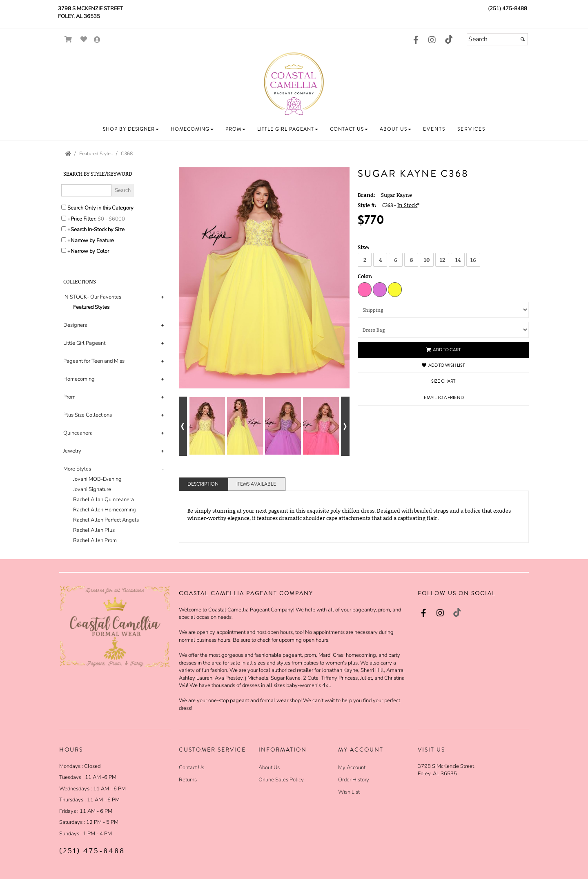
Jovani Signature (92, 489)
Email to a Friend (444, 398)
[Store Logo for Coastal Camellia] (294, 83)
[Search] (497, 39)
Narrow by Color (90, 251)
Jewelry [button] (72, 451)
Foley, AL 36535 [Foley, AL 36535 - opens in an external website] (79, 16)
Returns (188, 780)
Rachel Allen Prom (95, 540)
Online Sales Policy (281, 780)
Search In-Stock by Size (98, 230)
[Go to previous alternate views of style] (183, 426)
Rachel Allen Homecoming (105, 510)
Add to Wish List (443, 365)
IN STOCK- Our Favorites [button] (92, 297)
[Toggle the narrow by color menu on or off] (64, 250)
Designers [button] (75, 325)
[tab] (115, 302)
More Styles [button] (77, 469)
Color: (365, 276)
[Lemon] (395, 289)
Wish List (349, 792)
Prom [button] (69, 397)
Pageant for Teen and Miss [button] (94, 361)
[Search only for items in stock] (64, 229)
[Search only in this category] (64, 207)
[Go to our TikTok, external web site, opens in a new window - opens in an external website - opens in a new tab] (448, 39)
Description (203, 484)
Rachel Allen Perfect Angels (106, 520)
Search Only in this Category (100, 208)
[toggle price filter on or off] (64, 218)
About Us (269, 767)
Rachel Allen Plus (94, 530)
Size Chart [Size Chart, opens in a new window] (443, 381)
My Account (352, 767)
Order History (354, 780)
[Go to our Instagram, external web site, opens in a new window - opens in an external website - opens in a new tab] (432, 40)
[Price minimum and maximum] (114, 219)
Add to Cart (443, 350)
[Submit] (523, 39)
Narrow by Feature (92, 241)
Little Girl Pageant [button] (84, 343)
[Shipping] (443, 310)
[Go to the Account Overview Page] (97, 40)
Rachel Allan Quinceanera (104, 500)
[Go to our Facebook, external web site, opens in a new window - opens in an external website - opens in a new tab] (416, 40)
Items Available (256, 484)
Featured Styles (91, 307)
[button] (131, 129)
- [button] (163, 469)
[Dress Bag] (443, 330)
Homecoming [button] (79, 379)
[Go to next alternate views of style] (345, 426)
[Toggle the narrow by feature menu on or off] (64, 240)
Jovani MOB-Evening (97, 479)
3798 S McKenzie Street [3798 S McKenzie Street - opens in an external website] (90, 9)
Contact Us (192, 767)
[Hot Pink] (365, 289)
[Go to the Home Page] (68, 154)
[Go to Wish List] (84, 39)
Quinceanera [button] (78, 433)
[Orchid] (380, 289)
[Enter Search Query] (86, 190)
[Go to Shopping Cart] (68, 39)
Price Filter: (84, 219)
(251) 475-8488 (508, 9)
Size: (364, 247)
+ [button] (162, 297)
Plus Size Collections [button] (88, 415)
